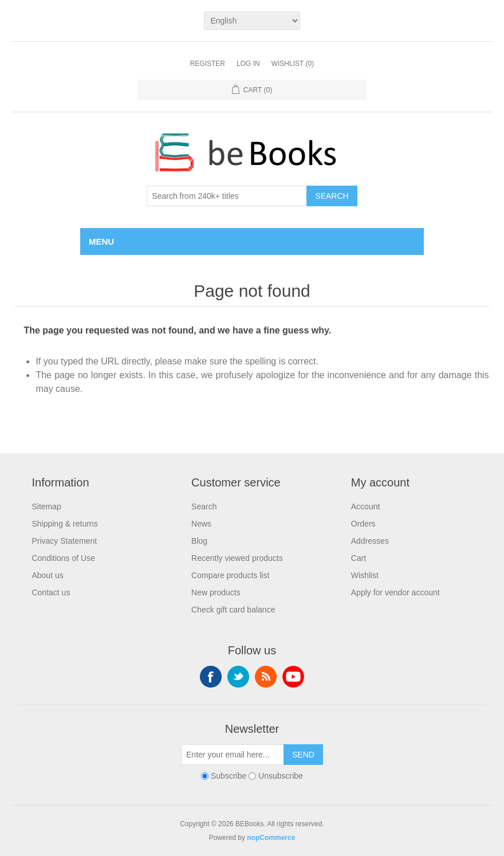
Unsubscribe (281, 776)
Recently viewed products (237, 558)
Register (208, 64)
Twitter (238, 677)
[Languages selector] (252, 21)
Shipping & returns (64, 524)
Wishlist (365, 575)
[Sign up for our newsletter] (233, 755)
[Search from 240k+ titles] (227, 196)
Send (303, 755)
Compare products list (230, 575)
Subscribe (229, 776)
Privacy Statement (64, 541)
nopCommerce (271, 838)
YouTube (293, 677)
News (201, 524)
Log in (248, 64)
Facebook (211, 677)
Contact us (51, 592)
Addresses (370, 541)
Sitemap (46, 506)
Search (332, 196)
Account (366, 506)
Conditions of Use (63, 558)
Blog (199, 541)
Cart (359, 558)
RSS (266, 677)
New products (216, 592)
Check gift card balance (233, 610)
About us (47, 575)
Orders (363, 524)
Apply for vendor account (395, 592)
